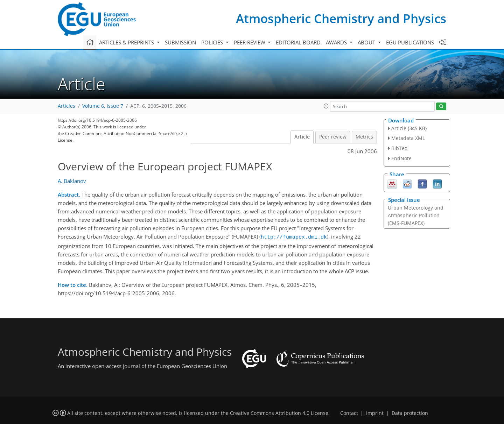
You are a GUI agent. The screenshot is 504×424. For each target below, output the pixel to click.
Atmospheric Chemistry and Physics (341, 18)
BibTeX (399, 148)
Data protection (410, 412)
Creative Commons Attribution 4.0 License (279, 412)
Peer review (333, 137)
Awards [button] (337, 42)
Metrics (364, 137)
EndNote (401, 158)
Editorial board (298, 42)
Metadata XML (408, 138)
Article (302, 137)
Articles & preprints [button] (127, 42)
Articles (66, 106)
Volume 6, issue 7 (103, 106)
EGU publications (410, 42)
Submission (180, 42)
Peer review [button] (250, 42)
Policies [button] (213, 42)
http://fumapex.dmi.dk (294, 236)
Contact (349, 412)
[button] (326, 106)
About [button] (367, 42)
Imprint (375, 412)
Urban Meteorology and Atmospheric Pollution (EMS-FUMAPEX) (416, 215)
